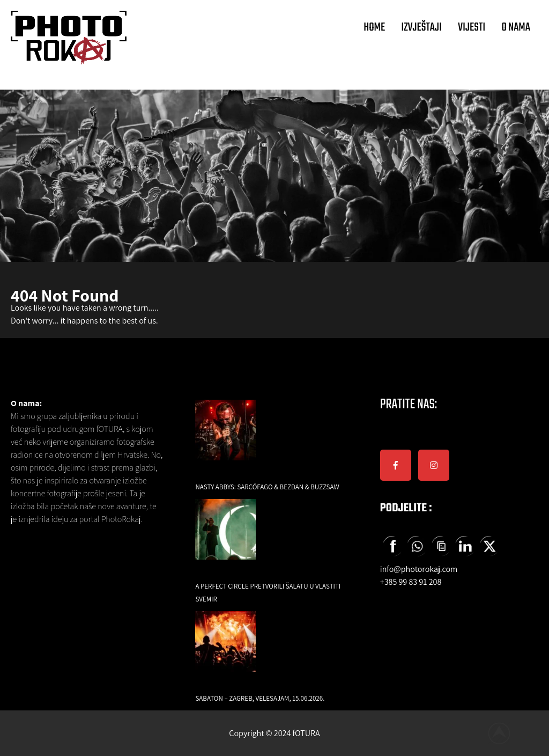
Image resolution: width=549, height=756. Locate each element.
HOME (374, 27)
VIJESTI (472, 27)
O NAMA (516, 27)
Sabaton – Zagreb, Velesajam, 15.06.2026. (260, 698)
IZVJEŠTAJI (421, 27)
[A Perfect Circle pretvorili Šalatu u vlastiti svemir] (225, 537)
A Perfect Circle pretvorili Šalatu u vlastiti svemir (268, 593)
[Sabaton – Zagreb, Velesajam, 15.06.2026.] (225, 649)
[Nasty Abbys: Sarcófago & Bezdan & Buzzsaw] (225, 438)
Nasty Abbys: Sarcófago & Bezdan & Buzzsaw (267, 487)
